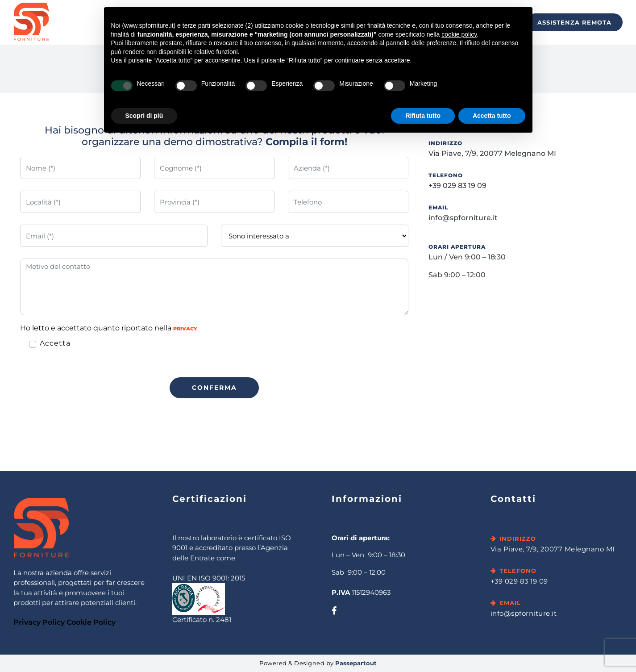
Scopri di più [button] (144, 116)
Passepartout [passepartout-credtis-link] (356, 663)
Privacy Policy (39, 622)
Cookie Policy (91, 622)
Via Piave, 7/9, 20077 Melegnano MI (492, 153)
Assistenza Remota (574, 22)
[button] (214, 388)
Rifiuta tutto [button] (423, 116)
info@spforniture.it (463, 218)
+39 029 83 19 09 (457, 186)
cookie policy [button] (459, 34)
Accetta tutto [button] (492, 116)
